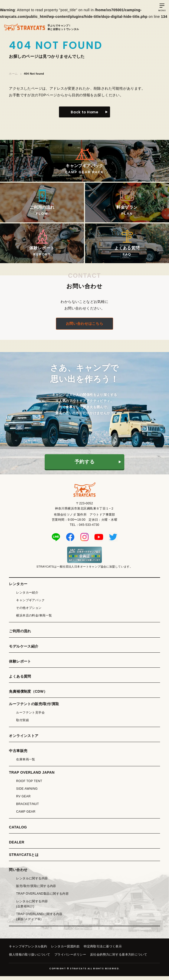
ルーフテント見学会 (30, 716)
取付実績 (22, 724)
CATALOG (18, 831)
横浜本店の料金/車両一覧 (34, 620)
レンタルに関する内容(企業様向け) (32, 908)
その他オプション (29, 612)
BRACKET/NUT (27, 808)
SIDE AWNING (27, 793)
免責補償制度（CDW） (28, 695)
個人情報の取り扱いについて (29, 958)
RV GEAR (23, 800)
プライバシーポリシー (70, 958)
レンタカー (18, 588)
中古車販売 (18, 755)
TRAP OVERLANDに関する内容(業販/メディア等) (39, 920)
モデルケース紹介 (24, 650)
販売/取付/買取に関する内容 (36, 890)
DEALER (17, 846)
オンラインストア (24, 740)
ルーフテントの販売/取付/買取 (34, 708)
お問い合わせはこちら (84, 328)
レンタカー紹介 (27, 596)
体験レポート (20, 665)
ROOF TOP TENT (29, 785)
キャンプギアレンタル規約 (28, 950)
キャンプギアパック (30, 604)
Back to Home (84, 112)
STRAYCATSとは (24, 858)
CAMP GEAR (26, 815)
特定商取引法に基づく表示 (103, 950)
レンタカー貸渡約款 (65, 950)
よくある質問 (20, 680)
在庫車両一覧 (26, 763)
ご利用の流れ (20, 635)
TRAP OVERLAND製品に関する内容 (42, 897)
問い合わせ (18, 874)
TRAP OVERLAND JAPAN (32, 776)
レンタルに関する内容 (32, 882)
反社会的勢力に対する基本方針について (119, 958)
